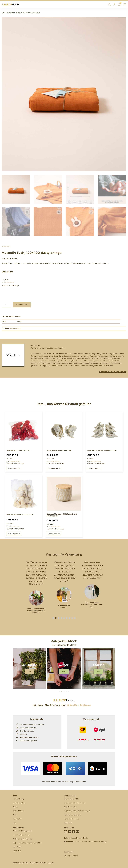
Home (3, 13)
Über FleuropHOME (71, 798)
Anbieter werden (70, 806)
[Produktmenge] (6, 304)
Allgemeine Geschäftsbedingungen (77, 810)
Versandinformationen (21, 834)
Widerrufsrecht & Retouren (23, 838)
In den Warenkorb (22, 304)
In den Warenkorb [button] (14, 468)
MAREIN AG (6, 246)
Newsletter (17, 850)
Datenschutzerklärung (72, 814)
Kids (14, 814)
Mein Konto (17, 846)
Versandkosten (10, 281)
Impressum (68, 822)
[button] (53, 617)
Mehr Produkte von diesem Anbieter (113, 371)
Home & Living (18, 798)
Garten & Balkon (19, 802)
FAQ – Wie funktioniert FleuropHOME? (27, 842)
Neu (14, 822)
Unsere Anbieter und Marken (75, 802)
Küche (15, 806)
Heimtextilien (11, 13)
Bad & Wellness (18, 810)
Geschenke (17, 818)
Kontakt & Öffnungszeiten (22, 830)
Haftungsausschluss (71, 818)
